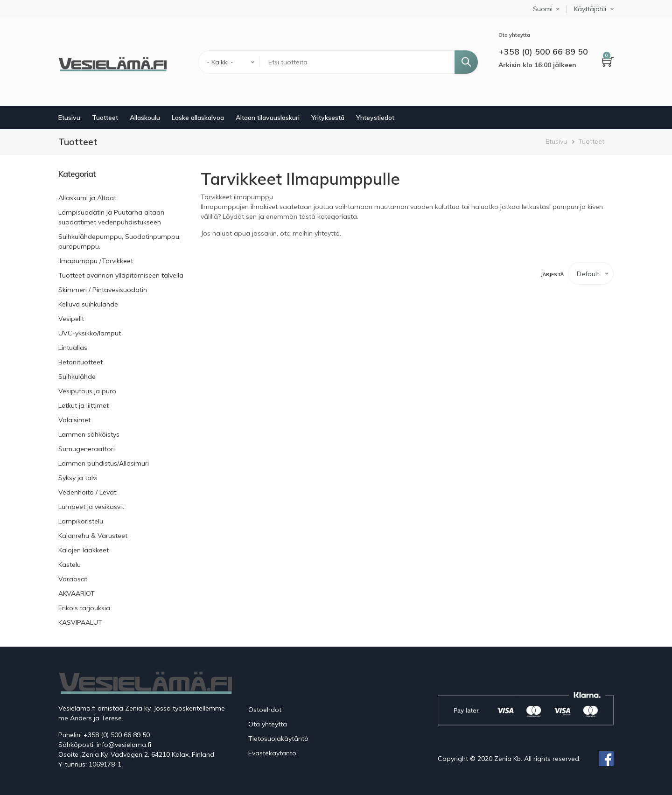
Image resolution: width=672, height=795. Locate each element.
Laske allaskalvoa (198, 118)
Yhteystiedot (375, 118)
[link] (122, 174)
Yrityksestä (328, 118)
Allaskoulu (145, 118)
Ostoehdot (265, 710)
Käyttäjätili (590, 9)
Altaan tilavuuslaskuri (268, 118)
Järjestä (552, 275)
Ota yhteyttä (268, 724)
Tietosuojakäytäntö (278, 739)
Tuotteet (105, 118)
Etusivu (69, 118)
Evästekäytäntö (272, 753)
